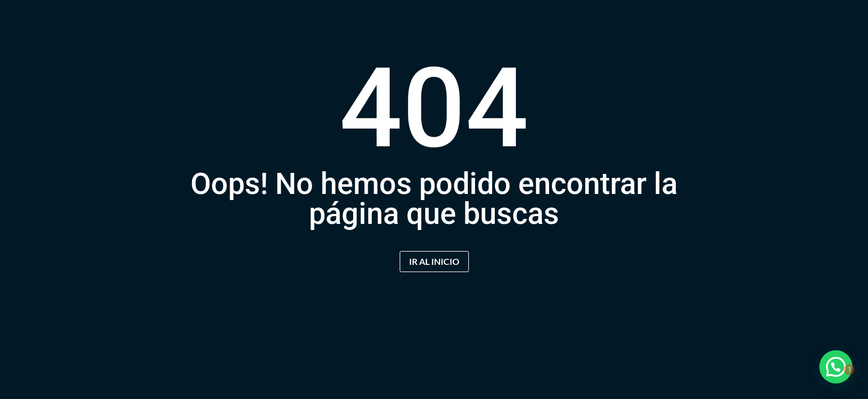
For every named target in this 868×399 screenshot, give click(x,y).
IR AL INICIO (434, 261)
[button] (836, 367)
